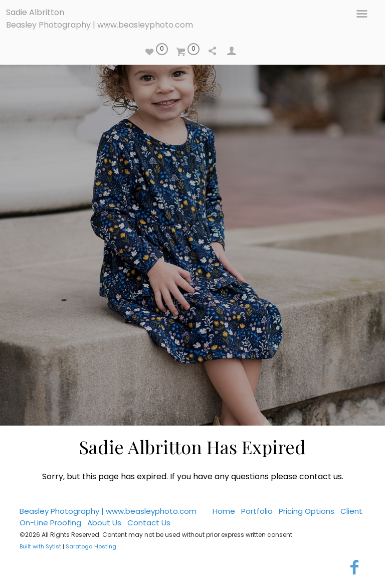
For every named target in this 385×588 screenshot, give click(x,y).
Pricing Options (307, 511)
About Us (104, 523)
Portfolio (257, 511)
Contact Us (149, 523)
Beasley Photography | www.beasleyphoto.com (100, 25)
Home (224, 511)
